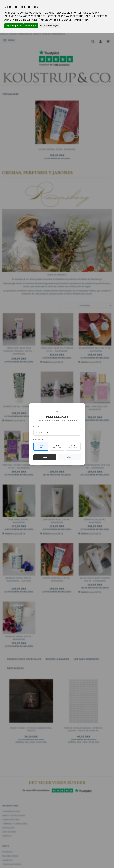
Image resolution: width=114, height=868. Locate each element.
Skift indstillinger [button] (49, 26)
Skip (69, 457)
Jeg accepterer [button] (14, 26)
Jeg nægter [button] (31, 26)
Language (38, 427)
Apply (45, 457)
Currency (38, 440)
